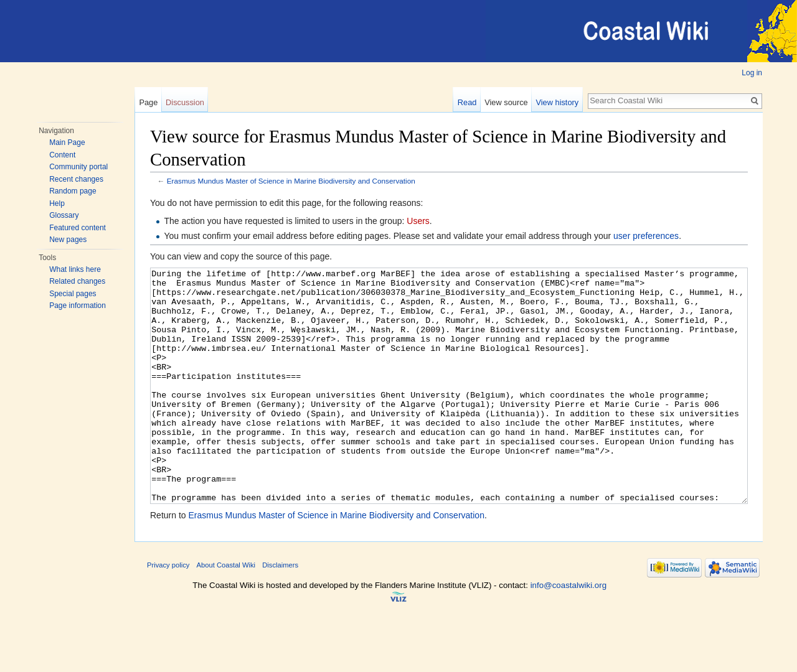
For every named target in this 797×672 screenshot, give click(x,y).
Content (62, 155)
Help (57, 203)
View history (557, 102)
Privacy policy (168, 612)
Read (467, 102)
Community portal (78, 167)
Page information (78, 306)
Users (418, 221)
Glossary (64, 215)
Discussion (185, 102)
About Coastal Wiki (226, 612)
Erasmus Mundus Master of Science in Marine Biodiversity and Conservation (291, 181)
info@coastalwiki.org (568, 632)
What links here (75, 269)
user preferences (646, 236)
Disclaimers (280, 612)
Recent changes (76, 179)
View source (506, 102)
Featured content (78, 228)
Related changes (77, 281)
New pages (68, 240)
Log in (752, 73)
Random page (73, 191)
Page (148, 102)
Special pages (73, 294)
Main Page (67, 142)
